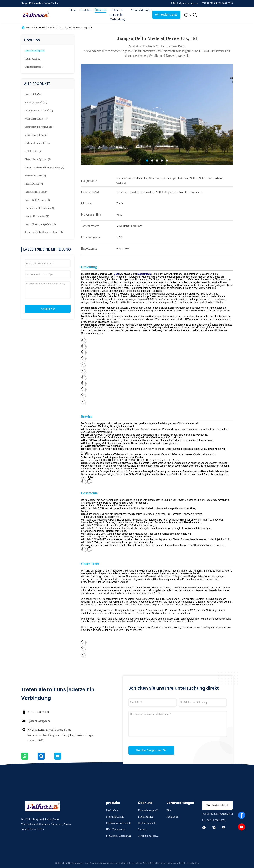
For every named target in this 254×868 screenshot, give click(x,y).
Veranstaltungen (140, 10)
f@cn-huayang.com (39, 721)
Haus (73, 10)
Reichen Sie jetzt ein (151, 750)
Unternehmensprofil (35, 51)
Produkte (85, 10)
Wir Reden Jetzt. (166, 15)
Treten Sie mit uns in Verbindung (117, 15)
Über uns (101, 10)
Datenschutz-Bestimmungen (69, 863)
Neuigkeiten (172, 817)
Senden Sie (48, 309)
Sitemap (142, 829)
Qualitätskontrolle (34, 67)
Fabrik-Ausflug (32, 59)
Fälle (169, 810)
